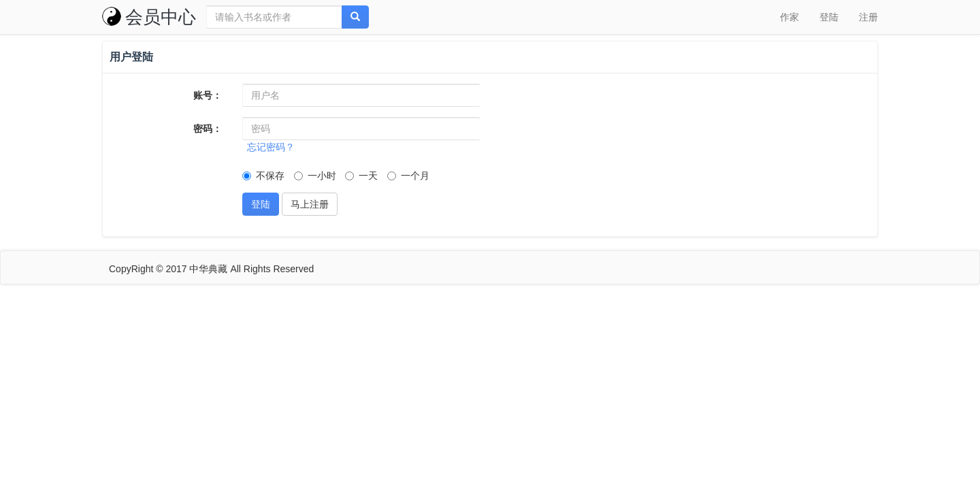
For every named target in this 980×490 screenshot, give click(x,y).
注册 (868, 17)
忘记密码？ (271, 147)
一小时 (315, 176)
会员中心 (149, 17)
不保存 (263, 176)
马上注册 (310, 204)
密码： (208, 129)
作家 (789, 17)
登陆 (829, 17)
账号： (208, 95)
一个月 (408, 176)
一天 (361, 176)
